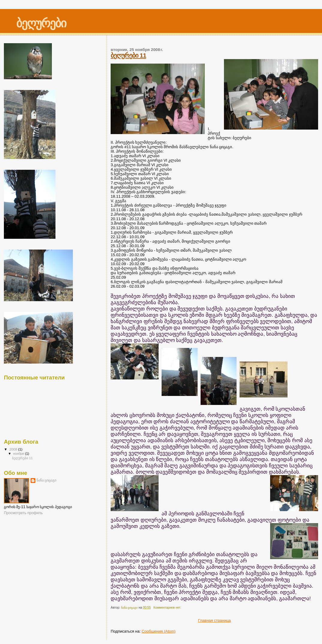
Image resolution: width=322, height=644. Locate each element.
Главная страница (215, 620)
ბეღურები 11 (128, 55)
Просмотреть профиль (23, 513)
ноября (19, 454)
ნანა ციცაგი (46, 480)
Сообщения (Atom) (158, 631)
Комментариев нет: (168, 608)
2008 (14, 449)
